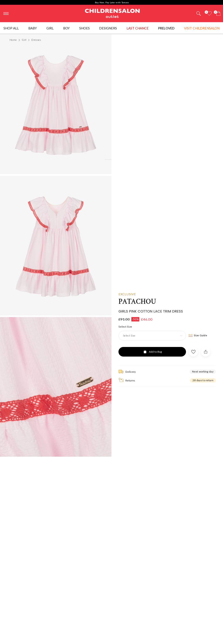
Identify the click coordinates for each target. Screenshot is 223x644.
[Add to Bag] (152, 351)
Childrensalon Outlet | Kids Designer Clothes (112, 13)
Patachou (137, 301)
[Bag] (218, 13)
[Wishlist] (209, 13)
